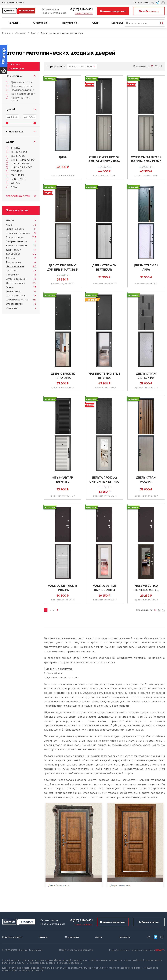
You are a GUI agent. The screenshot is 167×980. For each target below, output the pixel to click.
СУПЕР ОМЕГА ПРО (23, 160)
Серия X (16, 171)
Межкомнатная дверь (18, 99)
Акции (96, 23)
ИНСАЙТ (159, 950)
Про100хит (21, 271)
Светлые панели (21, 283)
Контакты (118, 23)
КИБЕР (15, 187)
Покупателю (71, 23)
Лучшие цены (21, 262)
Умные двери (21, 291)
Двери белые (21, 250)
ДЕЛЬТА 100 (18, 156)
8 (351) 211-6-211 (81, 9)
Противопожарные (20, 90)
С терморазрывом (21, 279)
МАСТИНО (17, 175)
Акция (21, 225)
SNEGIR (21, 221)
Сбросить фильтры (21, 196)
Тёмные (21, 287)
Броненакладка (21, 229)
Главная (6, 33)
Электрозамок (21, 304)
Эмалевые (21, 308)
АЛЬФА (15, 148)
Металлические (21, 266)
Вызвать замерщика (113, 11)
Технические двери (20, 94)
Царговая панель (21, 296)
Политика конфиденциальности (76, 950)
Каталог (15, 23)
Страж (15, 183)
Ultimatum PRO (21, 163)
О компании (41, 23)
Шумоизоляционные (21, 300)
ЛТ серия (21, 258)
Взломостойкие (21, 237)
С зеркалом (21, 275)
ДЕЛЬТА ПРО (19, 152)
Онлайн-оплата (149, 11)
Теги (33, 33)
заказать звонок (84, 13)
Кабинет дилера (149, 922)
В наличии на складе (21, 233)
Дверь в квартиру (19, 82)
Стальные (20, 33)
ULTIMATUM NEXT (21, 167)
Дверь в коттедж (19, 86)
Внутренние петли (21, 241)
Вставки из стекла (21, 246)
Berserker (18, 179)
